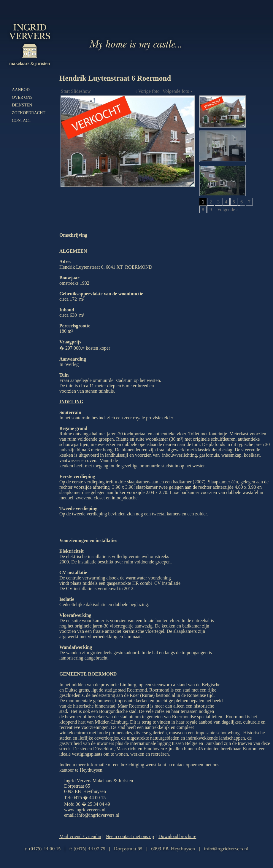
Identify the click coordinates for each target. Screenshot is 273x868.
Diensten (22, 105)
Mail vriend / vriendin (80, 836)
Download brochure (177, 836)
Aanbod (21, 90)
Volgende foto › (177, 91)
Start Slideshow (76, 91)
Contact (22, 121)
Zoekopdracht (29, 113)
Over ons (22, 97)
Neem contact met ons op (130, 836)
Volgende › (227, 210)
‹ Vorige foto (148, 91)
